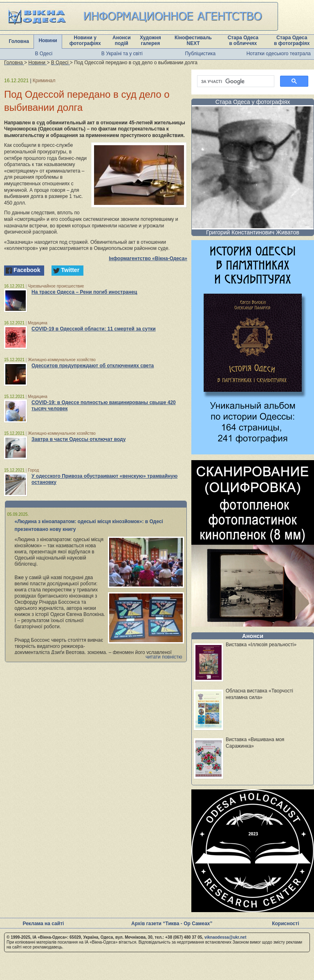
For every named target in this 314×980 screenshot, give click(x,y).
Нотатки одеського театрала (279, 54)
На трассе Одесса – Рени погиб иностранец (84, 292)
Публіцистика (200, 54)
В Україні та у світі (122, 54)
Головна (19, 41)
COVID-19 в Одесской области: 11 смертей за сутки (94, 329)
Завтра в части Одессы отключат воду (79, 439)
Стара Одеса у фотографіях (253, 102)
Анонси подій (122, 40)
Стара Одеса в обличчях (243, 40)
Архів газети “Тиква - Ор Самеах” (172, 924)
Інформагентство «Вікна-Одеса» (148, 258)
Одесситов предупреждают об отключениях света (93, 366)
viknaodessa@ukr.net (225, 937)
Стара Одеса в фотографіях (292, 40)
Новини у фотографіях (85, 40)
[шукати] (235, 81)
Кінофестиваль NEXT (193, 40)
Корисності (285, 924)
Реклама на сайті (43, 924)
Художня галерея (150, 40)
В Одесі (44, 54)
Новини (48, 40)
